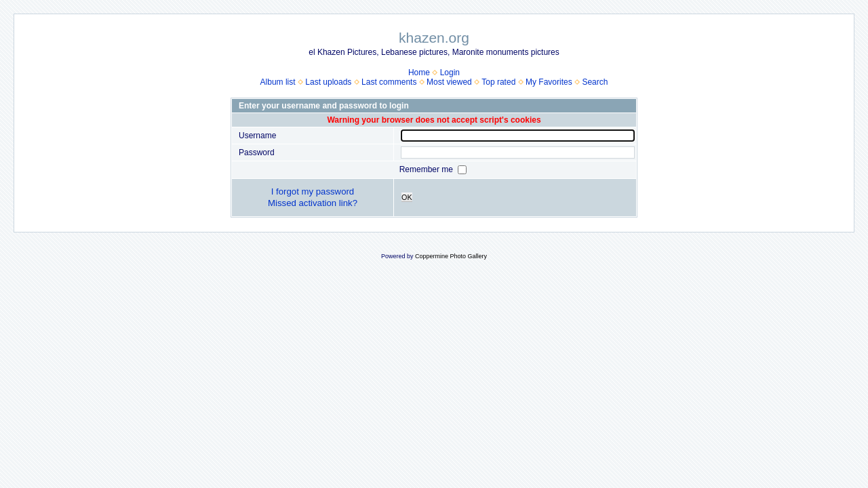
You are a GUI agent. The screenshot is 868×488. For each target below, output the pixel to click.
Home (419, 73)
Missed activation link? (313, 203)
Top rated (498, 82)
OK (407, 197)
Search (595, 82)
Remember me (428, 169)
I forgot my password (313, 191)
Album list (278, 82)
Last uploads (328, 82)
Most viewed (449, 82)
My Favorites (549, 82)
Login (450, 73)
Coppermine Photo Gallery (451, 256)
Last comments (389, 82)
